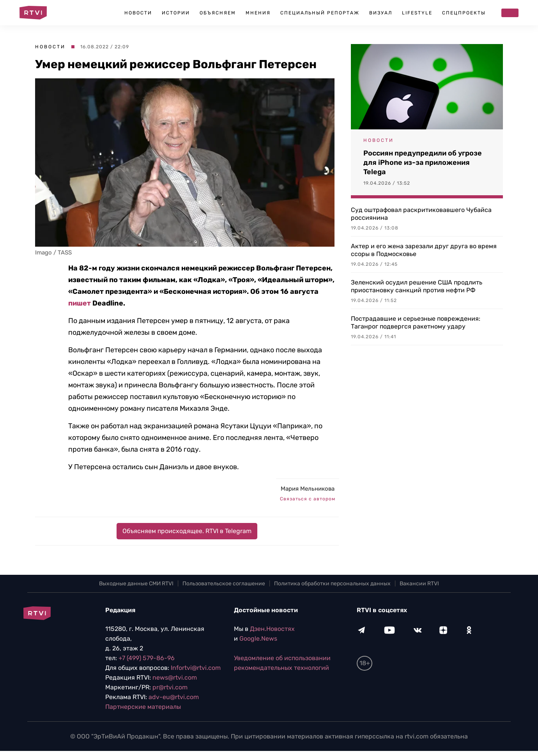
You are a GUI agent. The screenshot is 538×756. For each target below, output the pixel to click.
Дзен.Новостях (272, 629)
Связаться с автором (308, 499)
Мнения (258, 13)
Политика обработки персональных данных (332, 584)
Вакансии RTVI (419, 584)
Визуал (381, 13)
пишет (80, 303)
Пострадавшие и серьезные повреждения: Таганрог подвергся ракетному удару (416, 322)
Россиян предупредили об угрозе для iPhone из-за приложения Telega (423, 163)
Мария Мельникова (308, 489)
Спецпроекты (464, 13)
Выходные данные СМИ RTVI (136, 584)
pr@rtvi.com (170, 687)
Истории (176, 13)
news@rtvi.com (175, 677)
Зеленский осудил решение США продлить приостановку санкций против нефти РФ (417, 286)
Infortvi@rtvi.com (196, 668)
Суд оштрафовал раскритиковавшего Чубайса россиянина (421, 214)
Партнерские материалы (143, 707)
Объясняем (218, 13)
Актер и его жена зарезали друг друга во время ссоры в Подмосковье (424, 250)
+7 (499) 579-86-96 (147, 658)
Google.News (258, 639)
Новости (138, 13)
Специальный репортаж (320, 13)
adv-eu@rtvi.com (174, 697)
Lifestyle (417, 13)
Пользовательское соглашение (224, 584)
